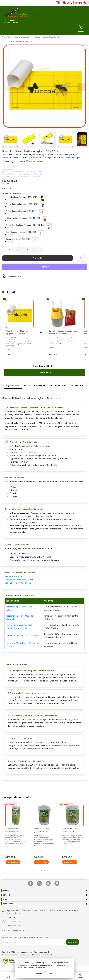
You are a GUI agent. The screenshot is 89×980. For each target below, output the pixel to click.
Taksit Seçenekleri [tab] (34, 386)
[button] (82, 87)
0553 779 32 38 (14, 922)
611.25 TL (51, 366)
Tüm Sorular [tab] (76, 386)
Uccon (11, 169)
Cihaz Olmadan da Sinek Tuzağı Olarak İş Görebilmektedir (22, 177)
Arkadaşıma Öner (11, 276)
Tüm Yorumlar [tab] (57, 386)
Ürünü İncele (15, 862)
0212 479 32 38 (14, 918)
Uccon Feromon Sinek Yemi (18, 583)
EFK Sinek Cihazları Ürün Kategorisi (23, 636)
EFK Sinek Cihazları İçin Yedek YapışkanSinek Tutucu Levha (22, 171)
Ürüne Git (9, 200)
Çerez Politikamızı (25, 968)
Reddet (39, 973)
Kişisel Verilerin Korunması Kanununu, (33, 965)
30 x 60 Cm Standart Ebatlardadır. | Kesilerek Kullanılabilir (22, 174)
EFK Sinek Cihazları (14, 577)
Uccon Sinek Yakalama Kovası (19, 580)
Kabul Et (51, 973)
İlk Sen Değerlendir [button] (35, 161)
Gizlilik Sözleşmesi (56, 965)
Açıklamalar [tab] (13, 386)
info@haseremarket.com (18, 931)
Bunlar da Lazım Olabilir (13, 193)
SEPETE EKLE (44, 373)
